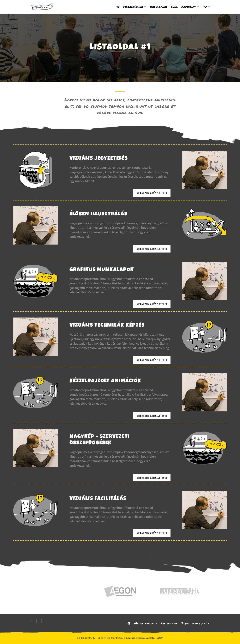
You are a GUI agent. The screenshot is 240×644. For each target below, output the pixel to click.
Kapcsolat (188, 7)
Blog (174, 7)
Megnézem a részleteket (152, 193)
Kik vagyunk (158, 7)
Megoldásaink (133, 7)
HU (205, 7)
